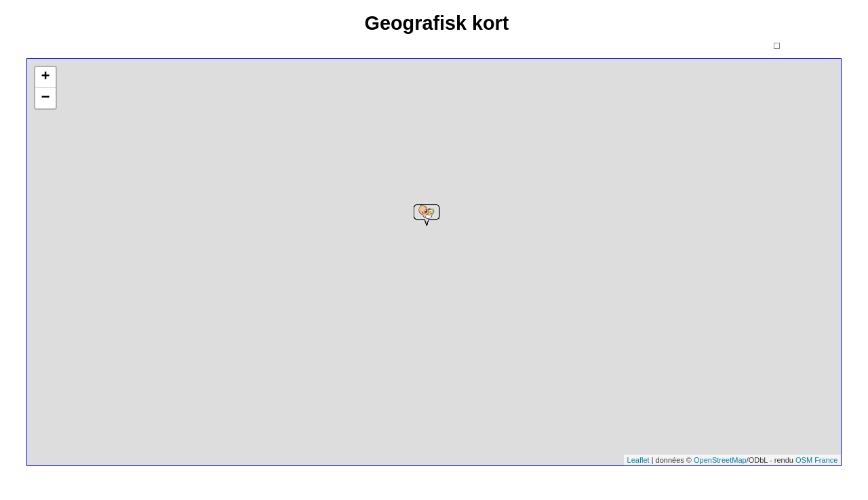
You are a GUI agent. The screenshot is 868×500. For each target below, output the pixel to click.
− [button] (45, 98)
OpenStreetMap (720, 460)
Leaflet (638, 460)
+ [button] (45, 77)
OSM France (816, 460)
